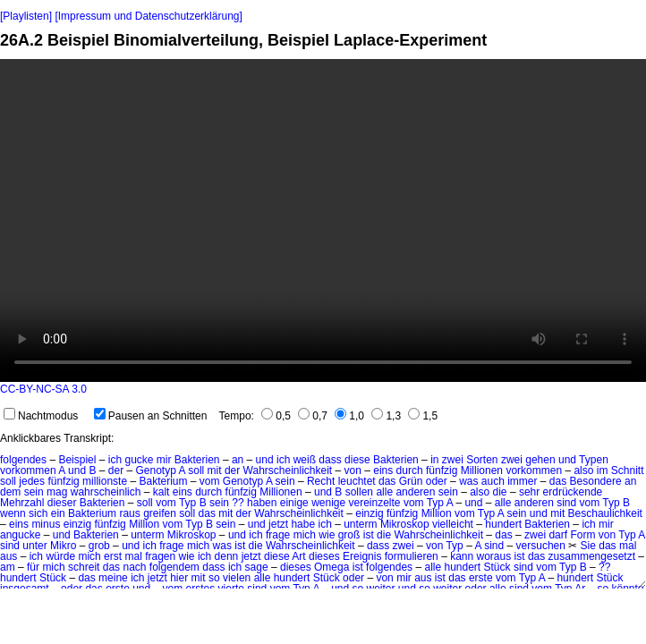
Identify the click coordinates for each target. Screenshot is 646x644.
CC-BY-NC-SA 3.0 (43, 389)
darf (558, 535)
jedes (32, 481)
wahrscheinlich (106, 492)
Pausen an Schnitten (151, 416)
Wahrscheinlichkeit (288, 470)
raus (129, 513)
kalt (161, 492)
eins (383, 470)
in (434, 460)
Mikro (63, 546)
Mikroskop (405, 524)
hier (179, 578)
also (583, 470)
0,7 (313, 416)
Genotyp (155, 470)
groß (349, 535)
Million (437, 513)
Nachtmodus (41, 416)
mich (305, 535)
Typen (594, 460)
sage (257, 567)
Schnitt (628, 470)
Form (582, 535)
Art (298, 556)
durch (410, 470)
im (603, 470)
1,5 (423, 416)
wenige (328, 503)
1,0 (349, 416)
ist (369, 535)
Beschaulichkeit (605, 513)
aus (8, 556)
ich (115, 460)
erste (481, 578)
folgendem (174, 567)
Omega (331, 567)
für (33, 567)
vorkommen (28, 470)
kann (462, 556)
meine (113, 578)
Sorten (482, 460)
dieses (324, 556)
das (387, 481)
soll (196, 470)
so (214, 578)
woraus (494, 556)
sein (285, 481)
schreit (84, 567)
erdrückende (573, 492)
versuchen (541, 546)
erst (113, 556)
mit (215, 470)
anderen (415, 492)
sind (566, 503)
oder (437, 481)
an (238, 460)
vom (210, 481)
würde (60, 556)
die (500, 492)
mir (164, 460)
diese (357, 460)
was (468, 481)
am (8, 567)
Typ (187, 503)
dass (330, 460)
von (353, 470)
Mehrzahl (22, 503)
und (265, 460)
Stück (497, 567)
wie (327, 535)
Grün (411, 481)
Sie (588, 546)
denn (227, 556)
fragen (160, 556)
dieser (62, 503)
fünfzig (442, 470)
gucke (139, 460)
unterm (360, 524)
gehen (540, 460)
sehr (529, 492)
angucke (20, 535)
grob (99, 546)
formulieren (412, 556)
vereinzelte (375, 503)
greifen (160, 513)
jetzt (278, 524)
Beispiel (77, 460)
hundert (503, 524)
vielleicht (453, 524)
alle (384, 492)
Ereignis (362, 556)
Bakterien (197, 460)
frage (278, 535)
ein (58, 513)
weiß (305, 460)
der (116, 470)
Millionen (482, 470)
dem (10, 492)
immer (522, 481)
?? (238, 503)
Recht (321, 481)
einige (294, 503)
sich (38, 513)
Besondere (596, 481)
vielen (237, 578)
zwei (453, 460)
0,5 (276, 416)
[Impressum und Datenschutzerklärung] (148, 16)
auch (493, 481)
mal (628, 546)
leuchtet (357, 481)
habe (303, 524)
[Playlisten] (26, 16)
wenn (13, 513)
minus (46, 524)
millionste (105, 481)
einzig (369, 513)
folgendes (23, 460)
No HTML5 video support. (323, 220)
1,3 (386, 416)
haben (262, 503)
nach (134, 567)
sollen (359, 492)
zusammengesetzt (592, 556)
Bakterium (163, 481)
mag (57, 492)
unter (34, 546)
